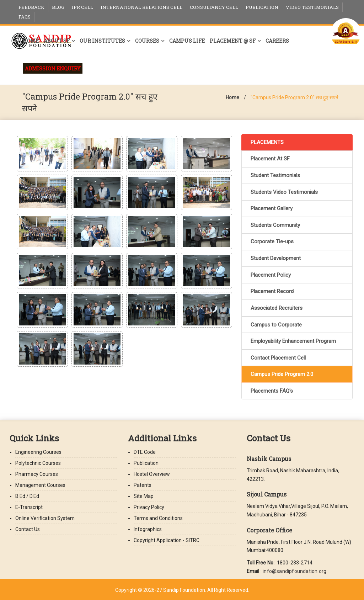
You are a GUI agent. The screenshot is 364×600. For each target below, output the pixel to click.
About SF (57, 41)
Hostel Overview (152, 474)
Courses (147, 41)
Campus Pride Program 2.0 (282, 374)
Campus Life (187, 41)
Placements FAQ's (272, 391)
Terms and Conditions (158, 518)
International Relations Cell (141, 7)
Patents (143, 485)
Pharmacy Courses (37, 474)
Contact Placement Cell (278, 358)
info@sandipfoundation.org (295, 571)
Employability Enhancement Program (293, 341)
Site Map (144, 496)
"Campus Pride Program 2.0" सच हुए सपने (295, 97)
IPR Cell (82, 7)
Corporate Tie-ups (272, 241)
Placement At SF (270, 159)
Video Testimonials (312, 7)
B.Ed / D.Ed (27, 496)
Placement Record (272, 291)
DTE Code (145, 452)
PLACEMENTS (267, 142)
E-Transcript (29, 507)
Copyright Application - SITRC (167, 540)
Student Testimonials (275, 175)
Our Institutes (102, 41)
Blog (58, 7)
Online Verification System (45, 518)
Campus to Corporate (276, 325)
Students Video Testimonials (284, 192)
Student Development (276, 258)
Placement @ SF (233, 41)
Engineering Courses (38, 452)
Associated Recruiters (277, 308)
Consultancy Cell (214, 7)
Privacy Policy (149, 507)
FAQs (25, 17)
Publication (262, 7)
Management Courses (40, 485)
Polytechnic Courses (38, 463)
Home (31, 41)
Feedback (31, 7)
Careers (277, 41)
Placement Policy (271, 275)
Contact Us (28, 529)
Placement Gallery (272, 208)
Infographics (148, 529)
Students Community (275, 225)
